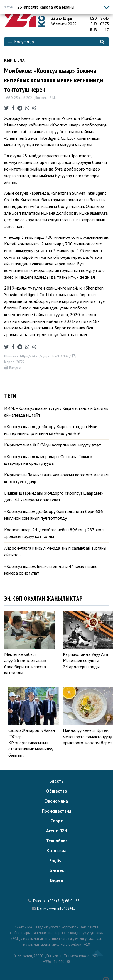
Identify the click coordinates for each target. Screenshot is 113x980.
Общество (57, 791)
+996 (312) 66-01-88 (64, 901)
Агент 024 (56, 831)
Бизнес (57, 870)
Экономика (56, 801)
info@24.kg (67, 908)
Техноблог (56, 841)
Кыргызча (14, 60)
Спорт (57, 821)
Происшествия (56, 811)
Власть (56, 781)
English (56, 860)
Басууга (13, 368)
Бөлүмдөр (21, 42)
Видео (57, 880)
